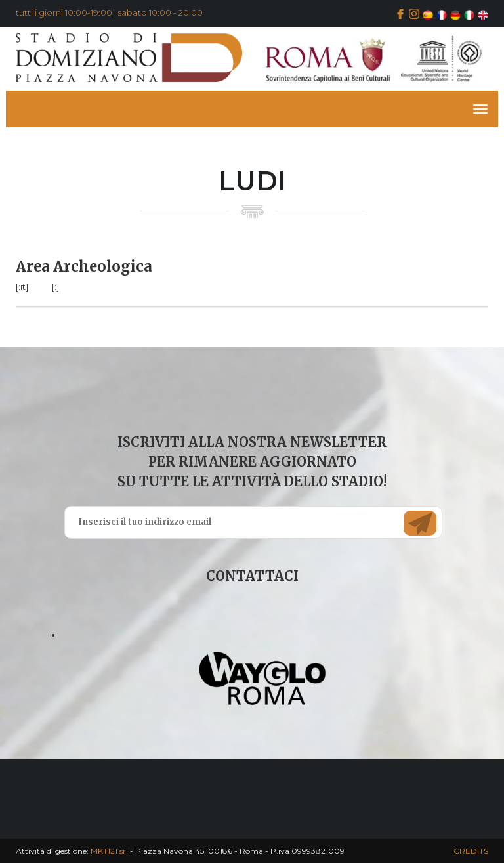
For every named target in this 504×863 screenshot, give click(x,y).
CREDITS (471, 851)
